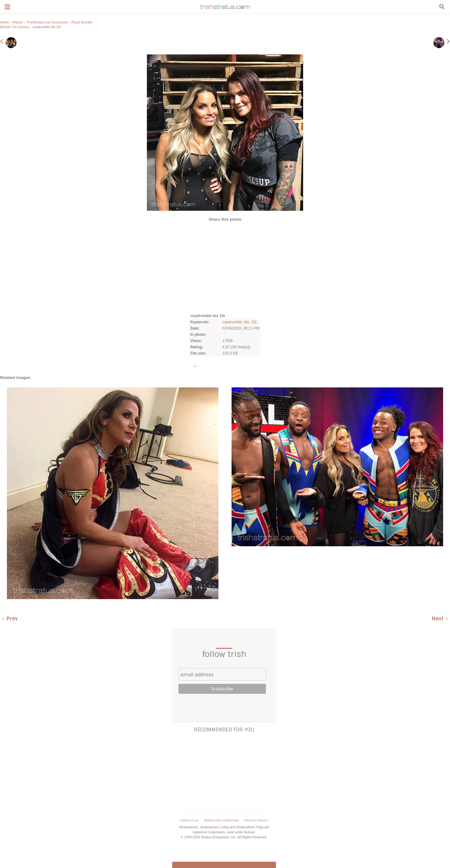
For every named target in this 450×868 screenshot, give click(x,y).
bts (247, 322)
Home (4, 22)
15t (254, 322)
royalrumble (232, 322)
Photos (18, 22)
